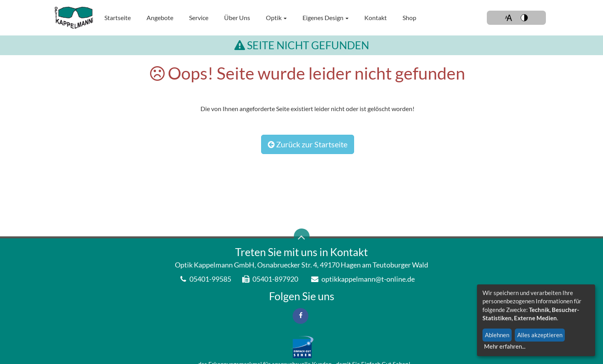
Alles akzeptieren (540, 335)
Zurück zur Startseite (308, 144)
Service (199, 18)
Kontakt (376, 18)
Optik (276, 18)
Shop (409, 18)
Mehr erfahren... (505, 346)
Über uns (237, 18)
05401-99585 (206, 279)
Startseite (118, 18)
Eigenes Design (326, 18)
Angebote (160, 18)
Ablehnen (497, 335)
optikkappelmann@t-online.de (363, 279)
